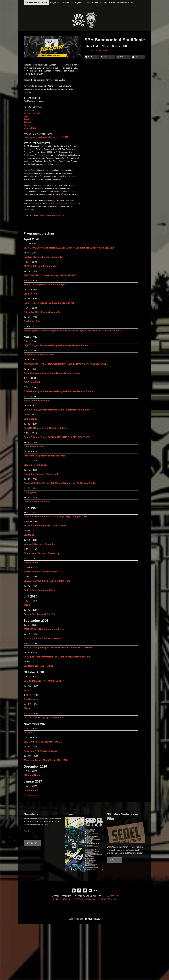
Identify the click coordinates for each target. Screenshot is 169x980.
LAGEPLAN (66, 899)
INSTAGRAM (90, 899)
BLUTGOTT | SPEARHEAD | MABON (43, 742)
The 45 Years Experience (37, 501)
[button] (92, 57)
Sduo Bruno (28, 119)
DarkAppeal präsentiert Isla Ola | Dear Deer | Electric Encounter (57, 657)
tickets (52, 215)
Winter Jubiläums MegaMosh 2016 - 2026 (46, 760)
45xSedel (66, 3)
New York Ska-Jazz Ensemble (39, 544)
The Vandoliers (32, 562)
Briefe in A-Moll (32, 382)
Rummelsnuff (31, 790)
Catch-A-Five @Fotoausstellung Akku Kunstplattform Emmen (56, 410)
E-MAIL (56, 899)
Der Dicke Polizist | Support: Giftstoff (43, 717)
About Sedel (94, 3)
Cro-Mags (29, 535)
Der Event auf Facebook (97, 51)
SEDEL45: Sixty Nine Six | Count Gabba (45, 526)
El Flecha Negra (32, 775)
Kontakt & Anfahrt (125, 2)
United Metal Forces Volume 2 (40, 354)
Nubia (26, 116)
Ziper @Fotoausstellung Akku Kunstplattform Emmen (52, 373)
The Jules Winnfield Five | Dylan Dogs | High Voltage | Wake (56, 516)
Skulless (27, 122)
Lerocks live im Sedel (35, 465)
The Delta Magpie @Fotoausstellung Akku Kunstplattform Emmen (59, 391)
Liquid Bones (29, 110)
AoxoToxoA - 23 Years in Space (40, 751)
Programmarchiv (30, 795)
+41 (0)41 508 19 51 (111, 896)
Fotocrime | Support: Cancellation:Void (44, 456)
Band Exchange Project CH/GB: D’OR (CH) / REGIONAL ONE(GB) (58, 647)
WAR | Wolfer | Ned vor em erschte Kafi (44, 629)
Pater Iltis (28, 125)
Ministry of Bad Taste (32, 113)
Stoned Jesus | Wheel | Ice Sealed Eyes (45, 284)
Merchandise (109, 2)
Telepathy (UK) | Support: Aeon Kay (43, 312)
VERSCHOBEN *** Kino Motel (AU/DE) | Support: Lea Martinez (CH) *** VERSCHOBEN (69, 248)
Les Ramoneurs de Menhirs (38, 666)
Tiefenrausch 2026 (34, 446)
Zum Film (115, 860)
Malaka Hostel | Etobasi (36, 400)
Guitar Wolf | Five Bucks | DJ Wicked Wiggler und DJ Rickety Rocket (60, 483)
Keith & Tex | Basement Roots (39, 590)
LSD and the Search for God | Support (44, 681)
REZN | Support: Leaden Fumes (41, 572)
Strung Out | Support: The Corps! (41, 614)
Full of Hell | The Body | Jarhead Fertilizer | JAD (49, 303)
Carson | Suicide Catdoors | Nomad (42, 638)
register (62, 203)
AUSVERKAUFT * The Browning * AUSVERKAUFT (50, 275)
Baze (26, 690)
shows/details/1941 (46, 137)
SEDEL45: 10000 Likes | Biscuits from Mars (47, 581)
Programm (54, 2)
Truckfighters (31, 492)
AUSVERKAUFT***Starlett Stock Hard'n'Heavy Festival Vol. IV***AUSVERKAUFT (66, 364)
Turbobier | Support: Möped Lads (41, 474)
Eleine (27, 708)
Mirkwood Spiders (31, 128)
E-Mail (26, 831)
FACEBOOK (78, 899)
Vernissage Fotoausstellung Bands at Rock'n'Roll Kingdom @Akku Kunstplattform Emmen (72, 330)
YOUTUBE (102, 899)
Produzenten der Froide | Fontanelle (43, 257)
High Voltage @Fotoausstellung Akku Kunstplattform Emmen (56, 345)
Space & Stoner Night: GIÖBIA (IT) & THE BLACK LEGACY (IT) (57, 437)
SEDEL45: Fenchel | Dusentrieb (40, 266)
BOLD (27, 605)
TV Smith (28, 732)
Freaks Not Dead (33, 321)
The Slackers (31, 699)
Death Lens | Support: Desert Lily (41, 553)
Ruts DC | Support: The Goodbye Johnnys (46, 428)
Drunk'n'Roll (30, 294)
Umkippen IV (30, 419)
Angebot (79, 3)
